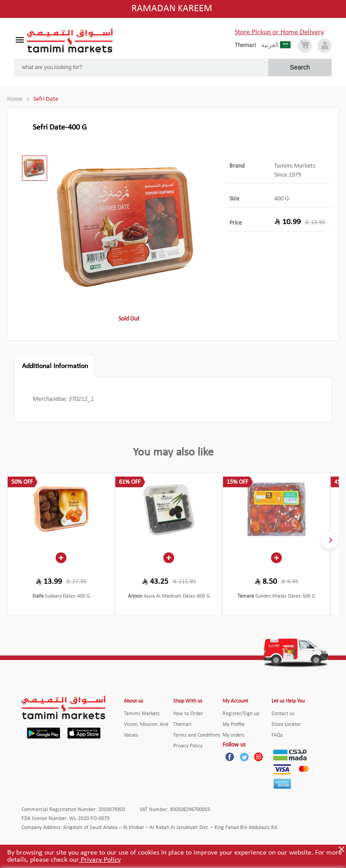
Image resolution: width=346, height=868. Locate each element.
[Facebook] (230, 757)
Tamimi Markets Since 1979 (295, 171)
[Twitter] (244, 757)
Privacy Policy (100, 860)
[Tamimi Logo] (70, 41)
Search (300, 67)
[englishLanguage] (248, 46)
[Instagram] (258, 757)
